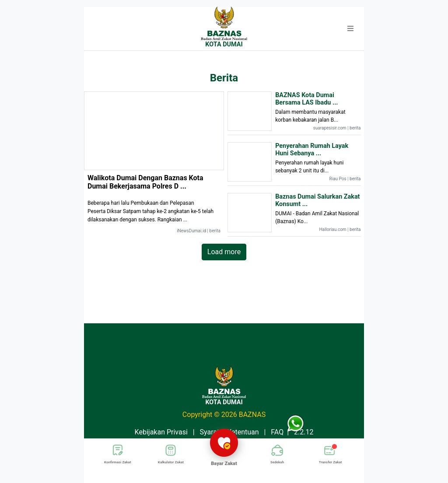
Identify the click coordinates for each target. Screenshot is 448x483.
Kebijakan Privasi (161, 432)
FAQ (277, 432)
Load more (224, 252)
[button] (350, 29)
